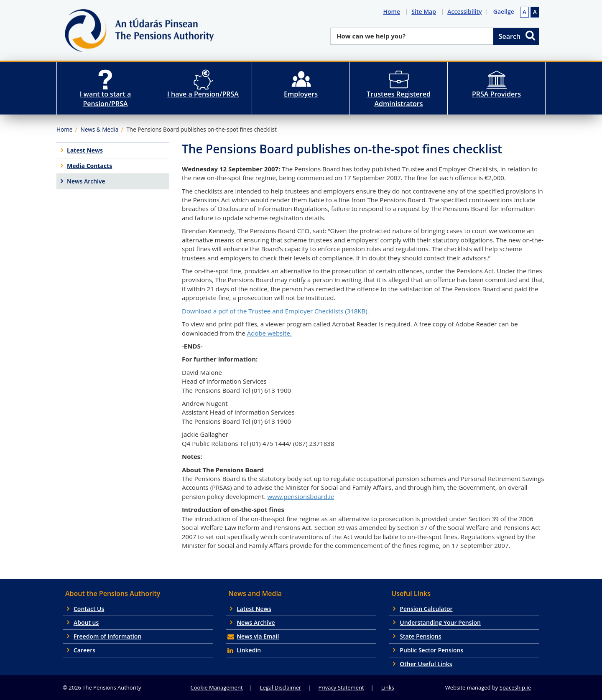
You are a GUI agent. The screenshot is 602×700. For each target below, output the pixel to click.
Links (388, 687)
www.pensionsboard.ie (301, 496)
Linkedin (249, 650)
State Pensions (420, 636)
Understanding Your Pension (440, 622)
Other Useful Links (426, 664)
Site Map (425, 11)
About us (86, 622)
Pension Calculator (426, 609)
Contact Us (89, 609)
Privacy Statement (341, 687)
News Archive (256, 622)
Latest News (254, 609)
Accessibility (466, 11)
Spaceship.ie (515, 687)
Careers (84, 650)
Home (393, 11)
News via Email (258, 636)
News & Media (99, 129)
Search (518, 35)
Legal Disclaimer (281, 687)
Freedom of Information (107, 636)
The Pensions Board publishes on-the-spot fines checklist (202, 129)
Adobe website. (269, 333)
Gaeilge (504, 11)
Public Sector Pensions (431, 650)
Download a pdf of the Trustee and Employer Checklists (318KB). (275, 311)
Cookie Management (217, 687)
